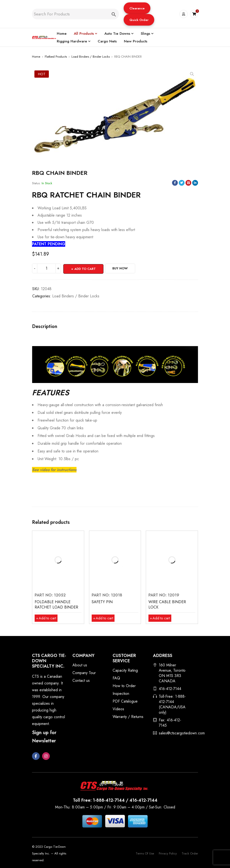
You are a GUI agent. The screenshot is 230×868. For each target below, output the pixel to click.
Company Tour (84, 672)
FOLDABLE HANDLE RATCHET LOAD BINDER (56, 604)
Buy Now (123, 268)
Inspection (121, 693)
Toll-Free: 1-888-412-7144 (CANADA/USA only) (172, 704)
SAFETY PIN (102, 601)
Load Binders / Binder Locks (91, 57)
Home (36, 57)
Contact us (81, 680)
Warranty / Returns (128, 716)
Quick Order (139, 20)
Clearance (137, 8)
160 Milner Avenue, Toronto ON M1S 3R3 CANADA (172, 673)
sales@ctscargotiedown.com (182, 733)
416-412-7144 (170, 688)
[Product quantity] (46, 268)
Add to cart (85, 268)
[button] (137, 8)
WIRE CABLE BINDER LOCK (167, 604)
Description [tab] (45, 326)
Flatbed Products (56, 57)
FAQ (116, 678)
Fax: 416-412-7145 (170, 722)
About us (80, 665)
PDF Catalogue (125, 701)
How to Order (124, 685)
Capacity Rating (125, 670)
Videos (118, 708)
